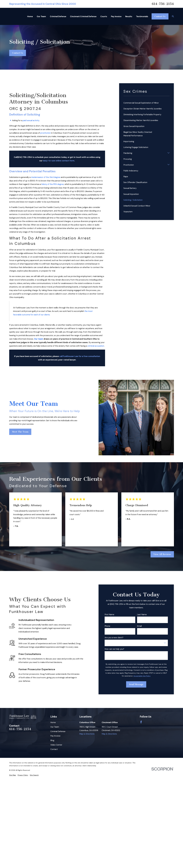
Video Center (56, 745)
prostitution (46, 133)
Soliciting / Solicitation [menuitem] (133, 200)
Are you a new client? (114, 638)
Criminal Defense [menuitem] (58, 16)
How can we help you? (114, 649)
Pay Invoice (55, 736)
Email (139, 626)
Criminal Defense (58, 731)
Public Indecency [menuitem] (131, 171)
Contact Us (160, 16)
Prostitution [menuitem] (129, 165)
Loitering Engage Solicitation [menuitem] (136, 147)
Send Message (136, 684)
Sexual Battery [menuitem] (130, 188)
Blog (52, 740)
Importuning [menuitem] (129, 141)
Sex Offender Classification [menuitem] (135, 182)
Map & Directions (87, 734)
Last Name (142, 614)
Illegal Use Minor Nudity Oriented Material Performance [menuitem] (138, 134)
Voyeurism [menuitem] (128, 212)
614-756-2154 (163, 4)
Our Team (55, 727)
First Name (109, 614)
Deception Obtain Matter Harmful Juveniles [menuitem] (143, 109)
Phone (107, 626)
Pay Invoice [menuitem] (116, 16)
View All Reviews (162, 554)
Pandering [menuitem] (128, 153)
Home (53, 722)
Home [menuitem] (30, 16)
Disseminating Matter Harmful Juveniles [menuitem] (141, 120)
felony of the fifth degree (53, 184)
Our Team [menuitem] (41, 16)
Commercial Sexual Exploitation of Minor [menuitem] (141, 103)
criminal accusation (96, 346)
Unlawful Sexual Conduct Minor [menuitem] (137, 206)
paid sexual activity (31, 120)
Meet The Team (20, 432)
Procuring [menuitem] (128, 159)
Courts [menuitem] (104, 16)
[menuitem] (13, 775)
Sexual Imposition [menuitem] (131, 194)
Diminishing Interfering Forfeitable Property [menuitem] (142, 114)
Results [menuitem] (129, 16)
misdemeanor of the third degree (46, 177)
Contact (54, 749)
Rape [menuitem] (126, 176)
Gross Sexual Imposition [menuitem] (134, 126)
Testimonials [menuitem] (142, 16)
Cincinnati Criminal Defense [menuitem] (83, 16)
